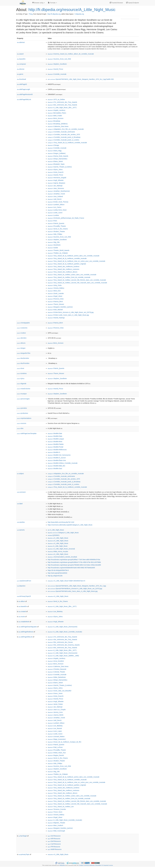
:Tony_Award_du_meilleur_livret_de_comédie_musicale (69, 277)
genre (20, 74)
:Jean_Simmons (56, 188)
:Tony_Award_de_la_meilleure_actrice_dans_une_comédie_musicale (74, 256)
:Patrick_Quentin (56, 223)
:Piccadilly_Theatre (57, 226)
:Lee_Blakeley (55, 612)
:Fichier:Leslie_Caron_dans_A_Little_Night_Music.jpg (68, 315)
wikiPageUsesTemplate (27, 433)
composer (21, 64)
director (21, 69)
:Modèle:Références (57, 450)
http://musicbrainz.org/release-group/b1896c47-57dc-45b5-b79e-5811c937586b (74, 562)
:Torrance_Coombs (57, 809)
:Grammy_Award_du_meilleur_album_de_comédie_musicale (71, 54)
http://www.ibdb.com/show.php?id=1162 (61, 522)
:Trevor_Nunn (55, 812)
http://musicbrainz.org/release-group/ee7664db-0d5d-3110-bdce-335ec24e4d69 (74, 565)
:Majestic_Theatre (56, 823)
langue (21, 348)
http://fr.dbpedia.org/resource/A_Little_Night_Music (72, 10)
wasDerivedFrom (24, 581)
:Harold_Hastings (56, 318)
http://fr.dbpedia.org (54, 14)
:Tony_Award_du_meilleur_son (61, 807)
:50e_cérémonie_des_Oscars (60, 642)
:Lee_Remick (55, 728)
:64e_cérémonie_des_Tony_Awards (62, 105)
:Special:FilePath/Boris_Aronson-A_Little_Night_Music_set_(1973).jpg (75, 589)
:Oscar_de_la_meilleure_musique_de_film (64, 742)
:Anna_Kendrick (56, 661)
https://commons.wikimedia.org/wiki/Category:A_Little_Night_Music (70, 525)
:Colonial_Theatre (56, 672)
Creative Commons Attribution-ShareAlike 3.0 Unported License (96, 865)
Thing (31, 14)
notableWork (24, 622)
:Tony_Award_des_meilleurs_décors (62, 272)
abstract (21, 42)
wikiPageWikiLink (24, 99)
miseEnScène (24, 389)
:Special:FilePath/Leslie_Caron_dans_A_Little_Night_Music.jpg (73, 591)
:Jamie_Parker (55, 704)
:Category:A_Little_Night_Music (63, 533)
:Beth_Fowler (55, 116)
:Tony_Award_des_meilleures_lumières (64, 267)
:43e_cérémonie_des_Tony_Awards (62, 640)
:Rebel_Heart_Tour (57, 753)
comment (21, 492)
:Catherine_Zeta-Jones (58, 126)
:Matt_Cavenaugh (56, 831)
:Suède (53, 248)
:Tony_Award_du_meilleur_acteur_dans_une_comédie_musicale (72, 275)
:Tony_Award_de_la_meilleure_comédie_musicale (67, 143)
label (20, 504)
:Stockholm (54, 245)
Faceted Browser (116, 3)
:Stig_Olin (54, 242)
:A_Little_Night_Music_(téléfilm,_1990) (63, 656)
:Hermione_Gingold (57, 178)
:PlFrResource (54, 847)
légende (22, 384)
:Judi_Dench (55, 199)
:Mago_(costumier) (57, 739)
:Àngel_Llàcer (55, 296)
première (22, 408)
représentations (24, 418)
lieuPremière (23, 363)
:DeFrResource (54, 841)
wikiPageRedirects (26, 632)
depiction (21, 586)
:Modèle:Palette (56, 444)
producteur (23, 413)
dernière (22, 338)
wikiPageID (22, 84)
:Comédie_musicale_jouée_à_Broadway (64, 137)
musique (22, 394)
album (22, 601)
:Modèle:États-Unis (57, 460)
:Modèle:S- (54, 452)
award (20, 54)
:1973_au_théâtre (56, 99)
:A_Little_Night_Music (56, 530)
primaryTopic (24, 854)
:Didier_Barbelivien (57, 677)
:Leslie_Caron (55, 213)
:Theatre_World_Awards (59, 250)
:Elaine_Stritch (55, 161)
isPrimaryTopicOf (24, 596)
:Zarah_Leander (56, 293)
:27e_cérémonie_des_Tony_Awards (62, 102)
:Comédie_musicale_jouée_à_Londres (63, 140)
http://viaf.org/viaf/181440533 (57, 573)
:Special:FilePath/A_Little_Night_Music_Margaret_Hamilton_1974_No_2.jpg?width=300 (81, 79)
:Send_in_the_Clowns (58, 229)
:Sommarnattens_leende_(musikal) (62, 557)
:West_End (54, 291)
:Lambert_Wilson (56, 205)
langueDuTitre (24, 353)
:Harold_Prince (55, 69)
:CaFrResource (54, 844)
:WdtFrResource (55, 849)
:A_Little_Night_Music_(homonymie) (62, 627)
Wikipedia (62, 865)
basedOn (21, 59)
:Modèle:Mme (55, 442)
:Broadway (54, 121)
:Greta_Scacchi (56, 172)
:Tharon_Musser (56, 304)
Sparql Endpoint (133, 3)
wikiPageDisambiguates (28, 627)
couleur (21, 333)
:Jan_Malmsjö (55, 186)
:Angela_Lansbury (56, 110)
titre (20, 428)
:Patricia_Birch (55, 302)
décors (21, 343)
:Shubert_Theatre (56, 231)
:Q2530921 (54, 535)
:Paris (52, 221)
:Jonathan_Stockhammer (59, 191)
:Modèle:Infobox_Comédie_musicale (63, 463)
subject (20, 474)
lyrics (21, 378)
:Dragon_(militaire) (57, 153)
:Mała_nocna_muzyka (58, 551)
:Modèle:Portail (55, 447)
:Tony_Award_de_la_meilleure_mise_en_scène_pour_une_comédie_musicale (76, 261)
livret (21, 368)
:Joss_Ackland (55, 196)
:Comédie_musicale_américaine (61, 132)
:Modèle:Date (55, 433)
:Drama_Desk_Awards (58, 156)
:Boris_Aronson (56, 118)
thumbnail (21, 79)
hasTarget (23, 836)
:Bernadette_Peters (57, 113)
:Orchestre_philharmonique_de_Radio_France (66, 218)
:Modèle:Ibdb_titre (56, 466)
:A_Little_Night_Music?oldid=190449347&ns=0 (66, 581)
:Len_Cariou (55, 207)
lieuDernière (23, 358)
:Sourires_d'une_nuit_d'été (59, 59)
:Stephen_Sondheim (57, 64)
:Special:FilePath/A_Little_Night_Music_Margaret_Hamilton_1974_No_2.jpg (77, 586)
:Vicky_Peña (55, 285)
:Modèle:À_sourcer (57, 458)
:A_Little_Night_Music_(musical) (61, 549)
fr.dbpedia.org (79, 14)
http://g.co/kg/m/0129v (55, 576)
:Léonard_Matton (56, 737)
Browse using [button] (39, 3)
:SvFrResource (54, 836)
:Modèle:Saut (55, 468)
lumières (22, 373)
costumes (22, 328)
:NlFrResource (54, 839)
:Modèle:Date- (55, 436)
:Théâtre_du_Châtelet (58, 253)
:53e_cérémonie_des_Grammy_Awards (64, 645)
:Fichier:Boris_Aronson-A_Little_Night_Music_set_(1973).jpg (71, 312)
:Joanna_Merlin (56, 715)
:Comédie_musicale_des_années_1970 (64, 135)
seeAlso (21, 522)
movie (22, 617)
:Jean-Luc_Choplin (57, 710)
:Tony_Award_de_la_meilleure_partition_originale (67, 264)
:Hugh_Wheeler (56, 180)
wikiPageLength (24, 89)
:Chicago (53, 145)
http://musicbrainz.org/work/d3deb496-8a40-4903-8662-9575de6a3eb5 (71, 568)
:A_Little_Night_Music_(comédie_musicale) (65, 632)
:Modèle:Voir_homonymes (59, 455)
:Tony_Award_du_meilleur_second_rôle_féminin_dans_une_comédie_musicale (77, 280)
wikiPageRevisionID (25, 94)
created (22, 612)
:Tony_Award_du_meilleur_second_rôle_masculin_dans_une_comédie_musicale (77, 283)
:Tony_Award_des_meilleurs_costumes (63, 269)
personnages (23, 399)
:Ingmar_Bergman (56, 183)
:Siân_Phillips (55, 234)
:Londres (53, 215)
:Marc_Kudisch (55, 825)
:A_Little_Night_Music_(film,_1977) (62, 108)
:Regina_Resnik (56, 755)
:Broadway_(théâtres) (58, 124)
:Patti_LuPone (55, 747)
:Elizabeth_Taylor (56, 164)
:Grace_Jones (55, 693)
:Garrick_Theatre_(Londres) (60, 167)
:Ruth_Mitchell (55, 310)
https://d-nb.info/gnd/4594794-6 (58, 570)
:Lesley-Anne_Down (57, 210)
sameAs (21, 530)
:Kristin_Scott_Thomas (58, 202)
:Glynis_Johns (55, 170)
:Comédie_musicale (57, 74)
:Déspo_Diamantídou (57, 159)
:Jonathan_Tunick (56, 194)
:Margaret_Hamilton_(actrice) (60, 307)
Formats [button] (52, 3)
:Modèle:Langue (56, 439)
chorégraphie (23, 323)
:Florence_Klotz (56, 299)
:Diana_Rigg (55, 151)
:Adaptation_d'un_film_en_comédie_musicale (66, 129)
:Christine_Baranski (57, 669)
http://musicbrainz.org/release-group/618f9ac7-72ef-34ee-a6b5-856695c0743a (74, 560)
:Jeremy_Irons (55, 712)
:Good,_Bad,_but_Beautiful (59, 691)
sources (22, 423)
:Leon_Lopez (55, 731)
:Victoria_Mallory (56, 288)
